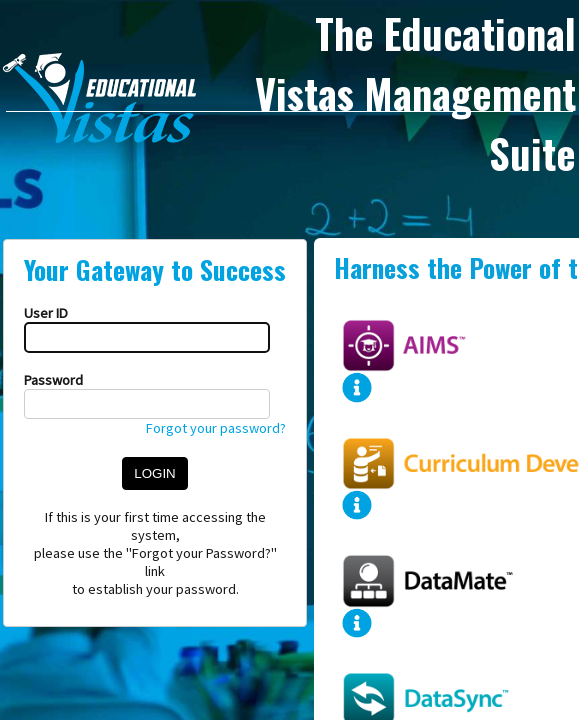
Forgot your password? (216, 428)
